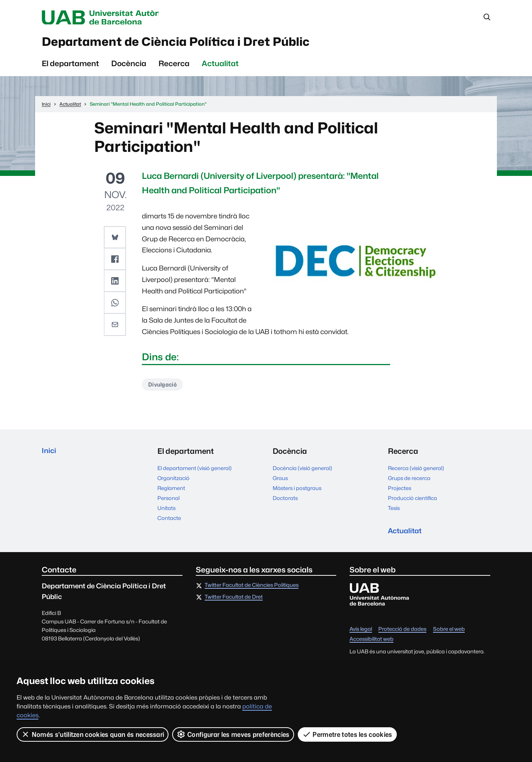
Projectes (400, 492)
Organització (173, 482)
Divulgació (163, 388)
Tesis (394, 512)
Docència (129, 67)
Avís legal (361, 635)
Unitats (166, 512)
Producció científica (412, 502)
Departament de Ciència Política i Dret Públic (199, 44)
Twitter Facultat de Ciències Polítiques (252, 591)
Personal (168, 502)
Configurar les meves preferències (233, 734)
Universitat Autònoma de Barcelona (112, 18)
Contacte (169, 522)
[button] (115, 240)
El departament (70, 67)
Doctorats (285, 502)
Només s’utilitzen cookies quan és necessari (93, 734)
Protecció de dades (402, 635)
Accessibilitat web (371, 645)
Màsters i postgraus (297, 492)
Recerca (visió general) (416, 472)
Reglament (171, 492)
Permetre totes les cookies (347, 734)
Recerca (174, 67)
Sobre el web (449, 635)
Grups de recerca (409, 482)
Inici (49, 455)
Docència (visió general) (302, 472)
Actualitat (220, 67)
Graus (280, 482)
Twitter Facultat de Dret (234, 603)
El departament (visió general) (195, 472)
